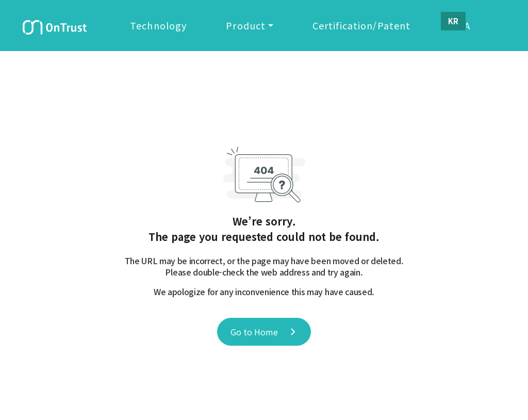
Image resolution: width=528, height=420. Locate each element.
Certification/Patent (366, 27)
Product (250, 27)
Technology (163, 27)
